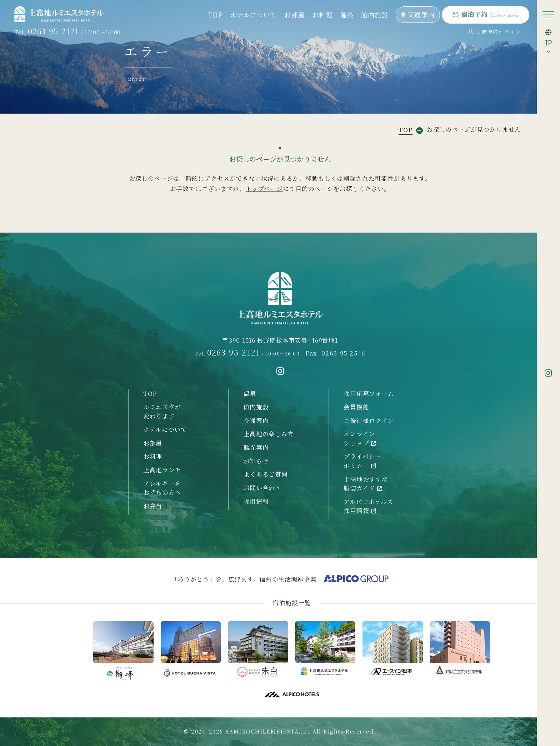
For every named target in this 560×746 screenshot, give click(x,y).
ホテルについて (253, 15)
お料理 (322, 15)
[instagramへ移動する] (280, 371)
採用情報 (256, 501)
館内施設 (374, 15)
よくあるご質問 (266, 474)
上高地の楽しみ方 (269, 434)
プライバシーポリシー (362, 461)
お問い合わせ (262, 488)
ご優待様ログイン (494, 32)
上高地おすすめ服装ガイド (366, 484)
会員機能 (356, 407)
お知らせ (256, 461)
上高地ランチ (162, 470)
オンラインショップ (360, 438)
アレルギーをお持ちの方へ (162, 488)
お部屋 (294, 15)
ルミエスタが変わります (162, 411)
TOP (215, 15)
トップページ (264, 188)
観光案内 (256, 447)
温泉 (347, 15)
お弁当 (153, 506)
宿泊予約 (486, 14)
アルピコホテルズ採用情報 (368, 506)
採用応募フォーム (369, 393)
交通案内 (418, 14)
